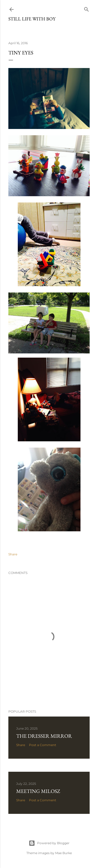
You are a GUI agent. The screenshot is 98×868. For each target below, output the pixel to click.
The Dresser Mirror (44, 736)
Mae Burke (64, 853)
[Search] (87, 8)
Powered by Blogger (49, 843)
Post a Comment (43, 745)
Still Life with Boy (32, 19)
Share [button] (13, 554)
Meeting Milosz (38, 791)
